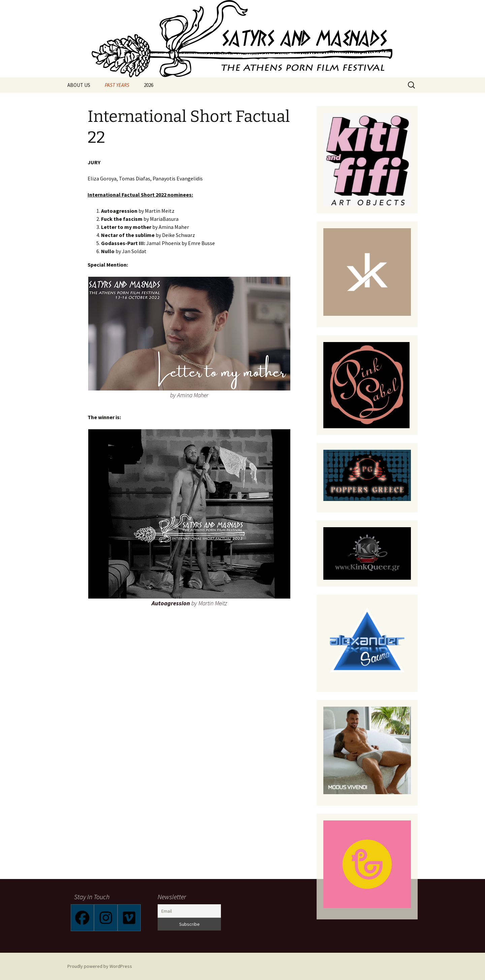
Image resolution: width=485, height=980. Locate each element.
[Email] (189, 911)
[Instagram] (106, 918)
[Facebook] (82, 918)
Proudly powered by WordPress (100, 966)
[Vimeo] (129, 918)
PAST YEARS (117, 85)
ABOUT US (79, 85)
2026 (149, 85)
